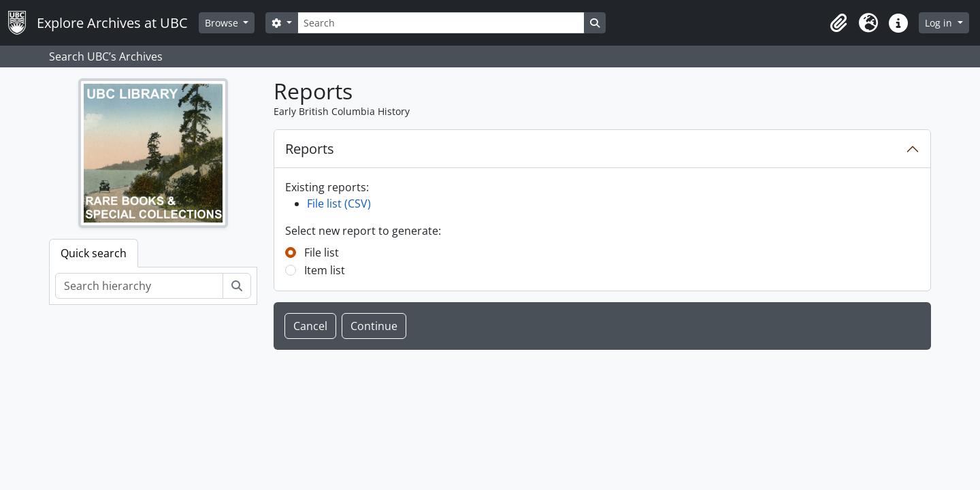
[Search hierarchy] (139, 286)
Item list (325, 270)
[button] (838, 23)
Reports (310, 149)
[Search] (441, 23)
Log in (940, 23)
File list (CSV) (339, 203)
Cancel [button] (310, 326)
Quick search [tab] (94, 253)
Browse (223, 23)
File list (322, 252)
